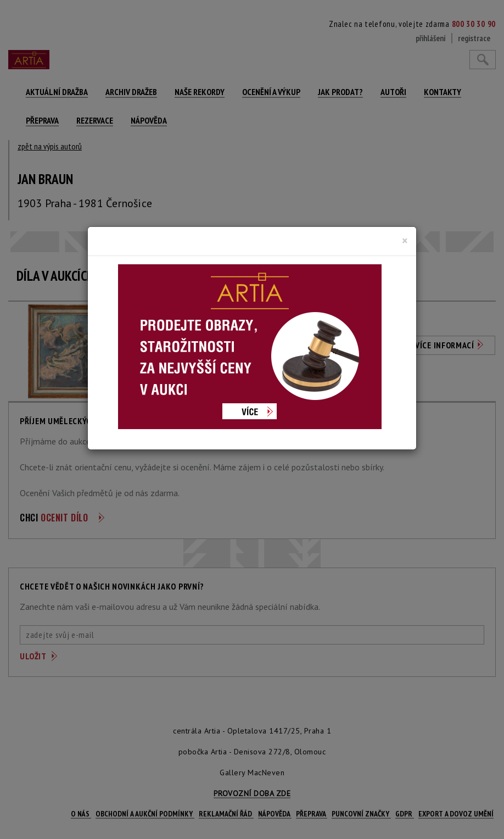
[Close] (405, 241)
